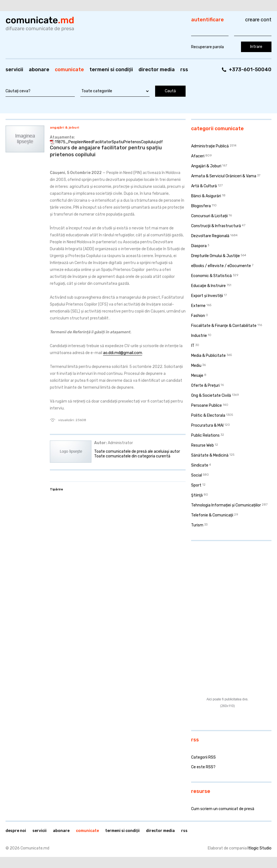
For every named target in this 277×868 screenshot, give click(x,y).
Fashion (198, 316)
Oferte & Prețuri (205, 386)
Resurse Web (202, 445)
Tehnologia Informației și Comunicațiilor (226, 505)
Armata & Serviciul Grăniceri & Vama (224, 176)
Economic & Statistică (211, 276)
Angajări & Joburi (65, 127)
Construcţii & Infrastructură (216, 226)
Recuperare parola (207, 47)
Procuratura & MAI (207, 425)
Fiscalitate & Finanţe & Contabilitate (224, 326)
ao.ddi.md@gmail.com (123, 353)
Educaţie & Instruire (208, 286)
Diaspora (199, 246)
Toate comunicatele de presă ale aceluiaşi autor (137, 451)
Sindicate (200, 465)
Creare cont (258, 20)
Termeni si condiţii (111, 70)
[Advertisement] (226, 581)
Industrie (199, 336)
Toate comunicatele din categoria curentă (132, 456)
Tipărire (57, 489)
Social (197, 475)
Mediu (196, 366)
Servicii (14, 70)
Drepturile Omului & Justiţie (216, 256)
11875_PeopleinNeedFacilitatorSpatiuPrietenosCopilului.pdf (109, 142)
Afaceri (198, 156)
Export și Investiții (207, 296)
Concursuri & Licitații (209, 216)
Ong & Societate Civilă (211, 395)
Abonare (39, 70)
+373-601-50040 (250, 70)
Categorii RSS (203, 757)
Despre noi (16, 831)
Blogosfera (201, 206)
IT (193, 346)
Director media (157, 70)
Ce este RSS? (203, 767)
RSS (184, 70)
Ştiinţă (197, 495)
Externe (198, 306)
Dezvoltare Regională (210, 236)
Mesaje (197, 376)
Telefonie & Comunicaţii (212, 515)
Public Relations (205, 435)
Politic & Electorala (208, 415)
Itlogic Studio (260, 848)
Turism (197, 525)
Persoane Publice (207, 405)
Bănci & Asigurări (206, 196)
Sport (196, 485)
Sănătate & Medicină (210, 455)
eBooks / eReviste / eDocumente (221, 266)
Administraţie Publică (210, 146)
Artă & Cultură (204, 186)
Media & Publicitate (208, 356)
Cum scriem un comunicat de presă (223, 809)
